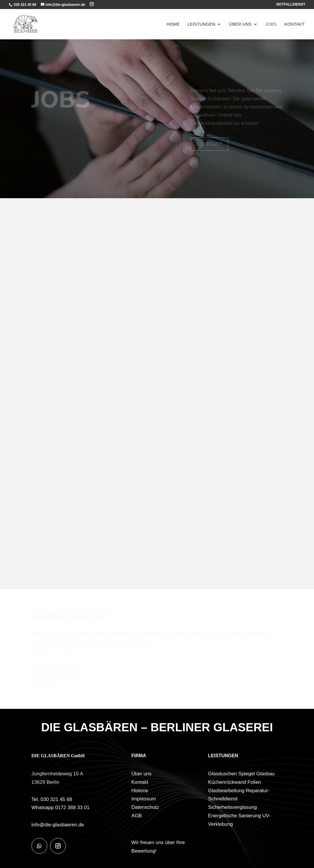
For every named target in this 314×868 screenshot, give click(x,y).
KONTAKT (209, 144)
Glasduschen (222, 774)
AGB (137, 816)
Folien (254, 782)
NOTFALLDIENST (291, 5)
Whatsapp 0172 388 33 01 (60, 808)
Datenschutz (145, 807)
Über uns (240, 24)
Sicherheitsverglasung (232, 807)
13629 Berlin (45, 782)
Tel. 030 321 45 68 (52, 799)
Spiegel (247, 774)
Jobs (271, 24)
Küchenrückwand (227, 782)
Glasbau (266, 774)
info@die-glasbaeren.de (58, 825)
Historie (140, 791)
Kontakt (294, 24)
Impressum (144, 799)
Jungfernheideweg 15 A (57, 774)
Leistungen (202, 24)
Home (173, 24)
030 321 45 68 (24, 5)
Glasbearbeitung (226, 791)
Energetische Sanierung (234, 816)
